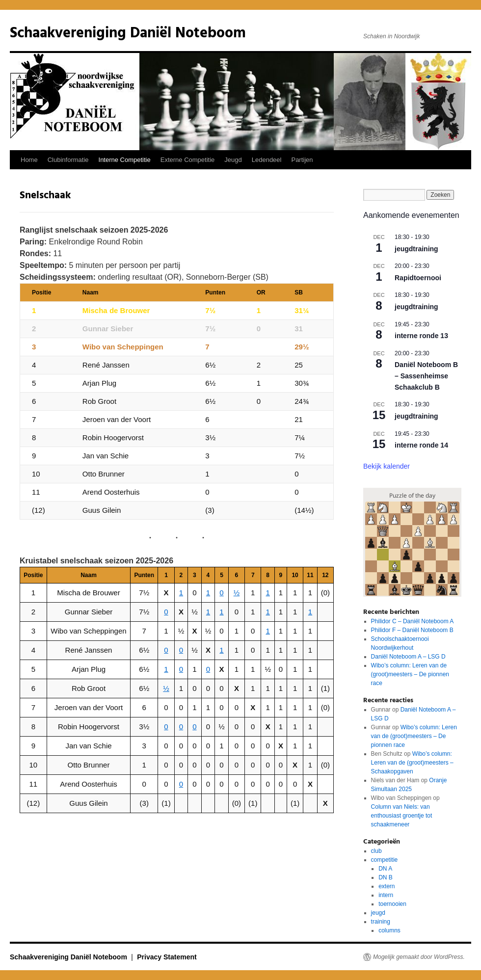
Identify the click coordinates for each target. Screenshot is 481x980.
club (376, 851)
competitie (385, 860)
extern (387, 886)
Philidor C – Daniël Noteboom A (413, 621)
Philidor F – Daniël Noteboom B (412, 630)
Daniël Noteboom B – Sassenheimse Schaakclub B (426, 376)
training (381, 922)
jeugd (378, 913)
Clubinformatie (68, 160)
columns (389, 930)
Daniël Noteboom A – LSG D (408, 657)
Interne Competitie (125, 160)
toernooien (392, 904)
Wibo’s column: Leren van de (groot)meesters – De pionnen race (410, 674)
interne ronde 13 (421, 336)
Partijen (302, 160)
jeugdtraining (416, 249)
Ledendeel (267, 160)
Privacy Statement (167, 957)
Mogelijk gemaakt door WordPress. (419, 957)
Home (29, 160)
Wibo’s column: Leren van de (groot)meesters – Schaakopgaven (412, 763)
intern (386, 895)
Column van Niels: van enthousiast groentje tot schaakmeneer (402, 816)
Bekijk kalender (387, 466)
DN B (386, 877)
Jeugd (233, 160)
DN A (385, 869)
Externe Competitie (188, 160)
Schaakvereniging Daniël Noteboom (128, 33)
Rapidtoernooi (418, 278)
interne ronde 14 (421, 445)
